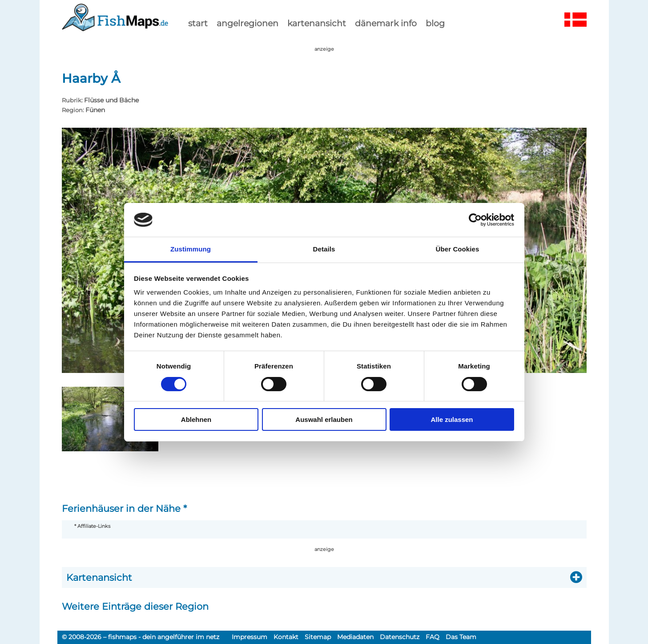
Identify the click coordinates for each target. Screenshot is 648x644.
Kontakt (286, 637)
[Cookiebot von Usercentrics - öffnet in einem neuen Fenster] (475, 220)
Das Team (461, 637)
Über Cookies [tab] (458, 249)
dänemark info (386, 23)
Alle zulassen (452, 419)
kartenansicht (317, 23)
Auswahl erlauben (324, 419)
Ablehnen (196, 419)
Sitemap (318, 637)
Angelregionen (248, 23)
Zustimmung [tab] (191, 249)
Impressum (250, 637)
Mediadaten (355, 637)
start (198, 23)
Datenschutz (400, 637)
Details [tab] (324, 249)
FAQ (433, 637)
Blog (435, 23)
